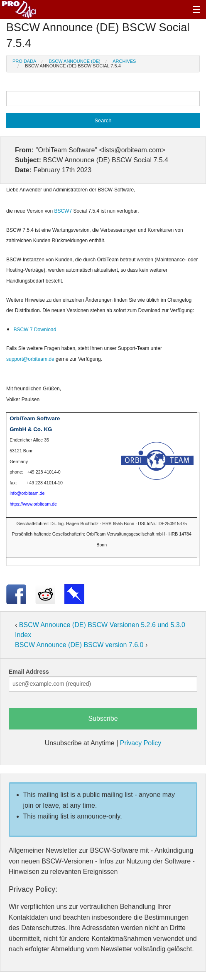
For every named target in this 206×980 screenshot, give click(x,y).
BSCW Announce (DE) (75, 61)
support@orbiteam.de (30, 359)
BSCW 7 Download (35, 330)
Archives (124, 61)
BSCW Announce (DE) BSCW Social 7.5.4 (73, 66)
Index (23, 635)
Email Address (29, 672)
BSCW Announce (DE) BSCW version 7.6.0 (80, 645)
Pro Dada (24, 61)
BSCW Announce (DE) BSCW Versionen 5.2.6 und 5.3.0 (102, 625)
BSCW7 (64, 211)
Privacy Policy (141, 743)
